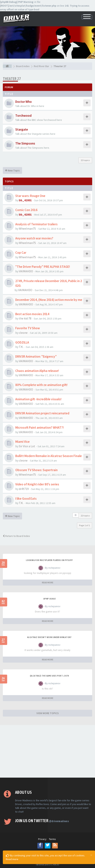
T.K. (21, 347)
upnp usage (49, 599)
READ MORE (48, 582)
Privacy (42, 839)
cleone (23, 333)
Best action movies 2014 (32, 314)
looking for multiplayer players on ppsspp (49, 560)
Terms (52, 839)
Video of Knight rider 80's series (37, 484)
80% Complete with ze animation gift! (41, 385)
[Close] (91, 855)
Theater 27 (12, 79)
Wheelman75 (27, 229)
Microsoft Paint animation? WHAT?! (39, 428)
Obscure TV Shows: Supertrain (36, 470)
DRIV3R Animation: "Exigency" (36, 356)
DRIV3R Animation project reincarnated (42, 413)
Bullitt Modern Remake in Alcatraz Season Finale (49, 456)
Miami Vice (22, 442)
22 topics (85, 160)
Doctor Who (24, 102)
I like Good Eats (26, 499)
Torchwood (23, 116)
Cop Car (21, 253)
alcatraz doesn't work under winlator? (49, 637)
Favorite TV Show (28, 328)
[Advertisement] (47, 751)
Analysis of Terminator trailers (36, 224)
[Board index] (7, 66)
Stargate (22, 129)
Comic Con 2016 (26, 210)
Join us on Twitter (42, 821)
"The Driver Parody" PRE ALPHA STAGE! (43, 267)
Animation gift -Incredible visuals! (38, 399)
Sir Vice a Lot (27, 446)
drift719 (24, 489)
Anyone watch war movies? (34, 238)
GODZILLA (22, 342)
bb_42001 (25, 200)
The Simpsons (25, 143)
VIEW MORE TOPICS (48, 713)
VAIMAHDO (26, 271)
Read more (12, 859)
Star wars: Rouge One (30, 196)
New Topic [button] (12, 170)
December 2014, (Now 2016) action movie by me (49, 300)
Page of (85, 525)
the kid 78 (25, 318)
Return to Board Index (16, 536)
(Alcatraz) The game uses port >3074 (49, 676)
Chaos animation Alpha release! (37, 371)
